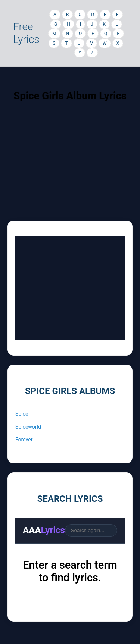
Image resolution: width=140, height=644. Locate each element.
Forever (24, 440)
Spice (22, 414)
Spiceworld (28, 427)
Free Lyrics (26, 33)
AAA (44, 530)
